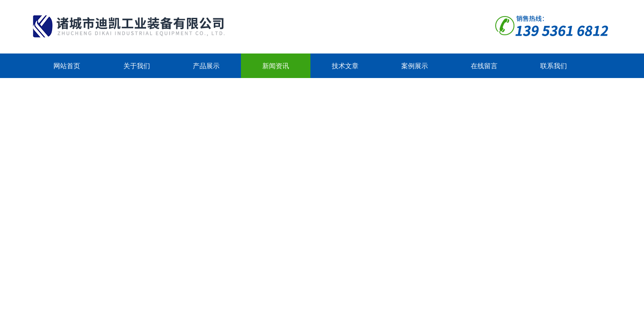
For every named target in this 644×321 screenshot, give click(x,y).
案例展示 (415, 66)
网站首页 (67, 66)
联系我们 (554, 66)
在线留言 (484, 66)
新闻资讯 (276, 66)
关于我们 (137, 66)
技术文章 (345, 66)
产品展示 (206, 66)
